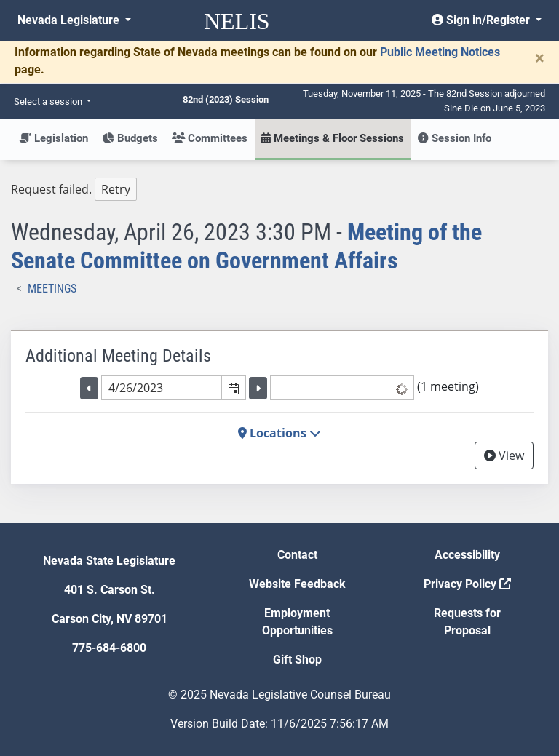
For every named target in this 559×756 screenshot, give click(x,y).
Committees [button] (210, 138)
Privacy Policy (467, 584)
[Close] (540, 58)
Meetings (52, 289)
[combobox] (162, 388)
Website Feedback (297, 584)
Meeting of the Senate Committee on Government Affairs (246, 246)
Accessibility (467, 555)
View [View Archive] (504, 455)
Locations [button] (279, 433)
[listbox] (342, 388)
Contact (297, 555)
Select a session (49, 102)
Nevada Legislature (70, 20)
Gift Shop (297, 660)
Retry (116, 189)
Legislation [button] (53, 138)
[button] (233, 388)
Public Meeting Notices (440, 52)
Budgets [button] (130, 138)
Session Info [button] (455, 138)
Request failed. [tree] (74, 190)
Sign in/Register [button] (482, 20)
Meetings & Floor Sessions (333, 138)
